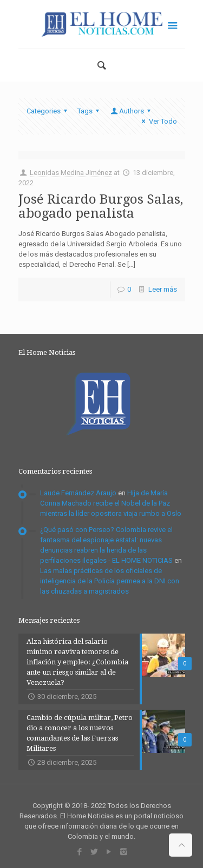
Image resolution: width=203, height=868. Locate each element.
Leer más (163, 289)
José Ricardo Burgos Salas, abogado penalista (101, 206)
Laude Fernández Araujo (78, 493)
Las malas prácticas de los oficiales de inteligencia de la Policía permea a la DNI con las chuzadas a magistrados (110, 581)
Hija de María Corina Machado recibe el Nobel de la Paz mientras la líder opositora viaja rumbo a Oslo (111, 503)
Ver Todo (158, 121)
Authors (132, 111)
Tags (90, 111)
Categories (48, 111)
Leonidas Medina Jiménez (71, 173)
